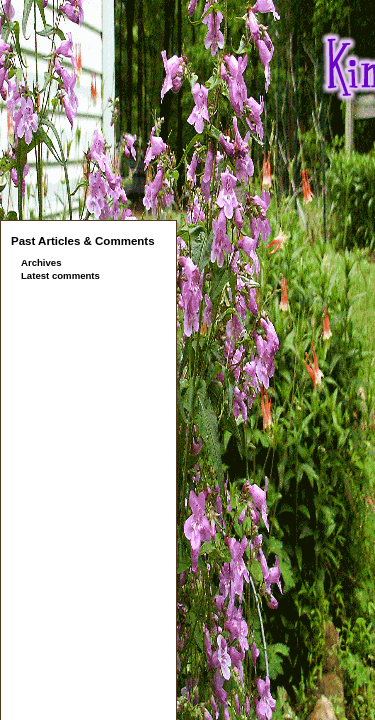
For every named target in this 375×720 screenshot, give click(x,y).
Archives (41, 262)
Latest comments (60, 275)
